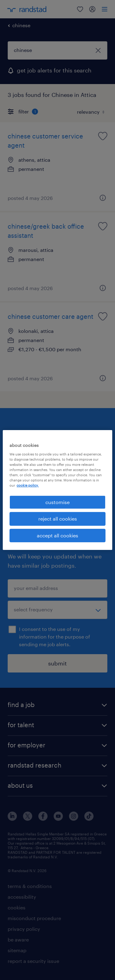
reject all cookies (58, 519)
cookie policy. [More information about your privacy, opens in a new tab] (28, 485)
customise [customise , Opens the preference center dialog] (57, 502)
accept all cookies (57, 535)
